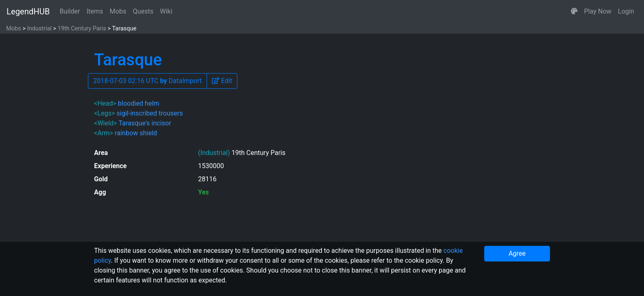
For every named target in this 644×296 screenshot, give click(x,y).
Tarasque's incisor (145, 123)
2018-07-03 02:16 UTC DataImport (147, 81)
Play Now (598, 11)
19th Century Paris (82, 29)
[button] (574, 12)
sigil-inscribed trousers (150, 113)
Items (95, 11)
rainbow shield (136, 133)
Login (626, 11)
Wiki (166, 11)
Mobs (118, 11)
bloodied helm (139, 103)
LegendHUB (28, 12)
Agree (517, 253)
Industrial (39, 29)
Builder (70, 11)
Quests (143, 11)
